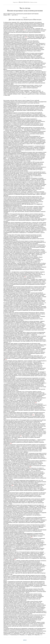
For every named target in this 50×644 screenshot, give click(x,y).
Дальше (25, 640)
